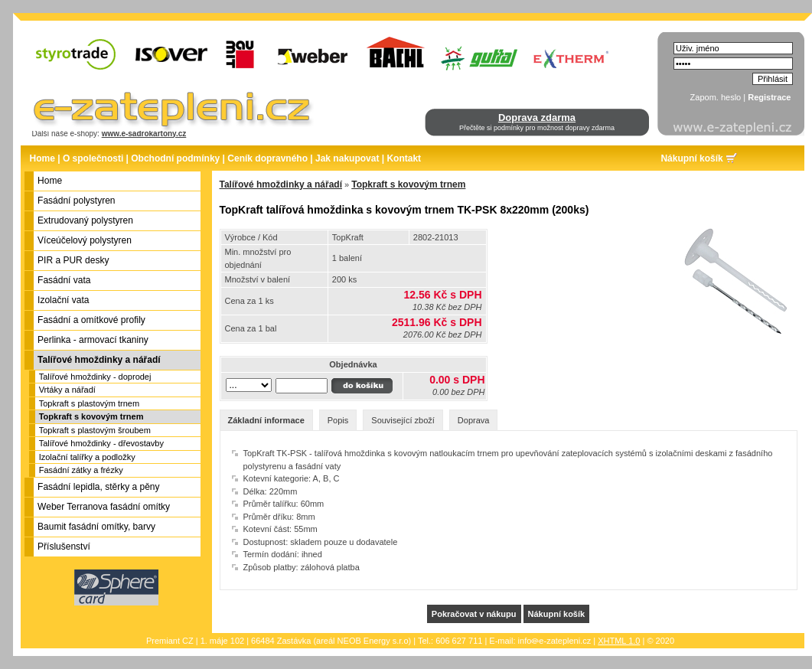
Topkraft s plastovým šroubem (95, 430)
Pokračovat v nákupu (474, 614)
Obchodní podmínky (175, 158)
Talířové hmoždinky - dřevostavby (101, 443)
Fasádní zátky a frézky (81, 470)
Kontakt (404, 158)
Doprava (474, 420)
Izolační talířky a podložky (87, 457)
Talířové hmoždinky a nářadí (281, 184)
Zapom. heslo (716, 97)
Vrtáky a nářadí (67, 390)
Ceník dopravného (267, 158)
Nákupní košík (691, 158)
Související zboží (403, 420)
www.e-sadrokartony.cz (144, 134)
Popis (338, 420)
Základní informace (266, 420)
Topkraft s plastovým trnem (89, 403)
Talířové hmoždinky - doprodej (95, 377)
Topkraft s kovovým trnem (91, 416)
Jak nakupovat (347, 158)
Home (42, 158)
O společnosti (93, 158)
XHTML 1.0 (619, 641)
